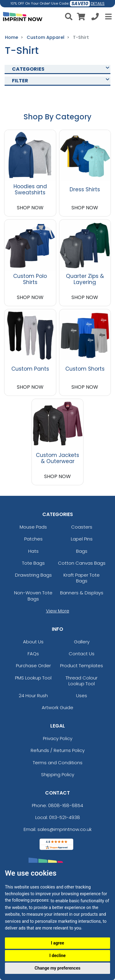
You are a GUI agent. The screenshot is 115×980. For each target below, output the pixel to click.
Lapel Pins (82, 539)
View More (58, 611)
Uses (82, 696)
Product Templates (82, 666)
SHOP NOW (30, 208)
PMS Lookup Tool (33, 678)
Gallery (82, 642)
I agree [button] (57, 943)
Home (11, 37)
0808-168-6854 (66, 805)
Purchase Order (33, 666)
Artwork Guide (57, 707)
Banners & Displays (82, 593)
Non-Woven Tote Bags (33, 596)
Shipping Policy (58, 774)
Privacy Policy (58, 738)
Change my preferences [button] (57, 968)
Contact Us (82, 654)
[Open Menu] (108, 17)
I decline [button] (57, 956)
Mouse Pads (33, 527)
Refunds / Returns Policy (58, 750)
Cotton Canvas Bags (82, 563)
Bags (82, 551)
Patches (33, 539)
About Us (33, 642)
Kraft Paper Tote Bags (82, 578)
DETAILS (98, 4)
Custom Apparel (46, 37)
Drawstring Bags (33, 575)
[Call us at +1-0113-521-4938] (95, 18)
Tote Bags (33, 563)
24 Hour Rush (33, 696)
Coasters (82, 527)
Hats (33, 551)
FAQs (33, 654)
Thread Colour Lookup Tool (82, 681)
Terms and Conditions (58, 763)
